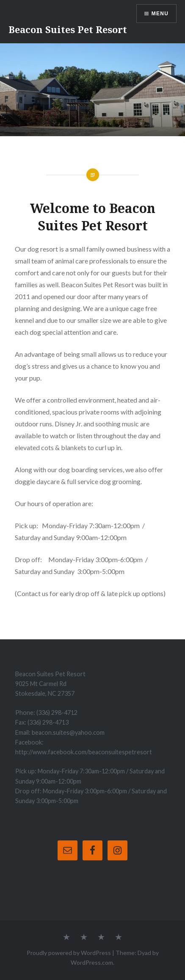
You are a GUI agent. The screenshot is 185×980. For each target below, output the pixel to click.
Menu (160, 14)
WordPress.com (92, 962)
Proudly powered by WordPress (69, 953)
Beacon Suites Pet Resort (68, 29)
